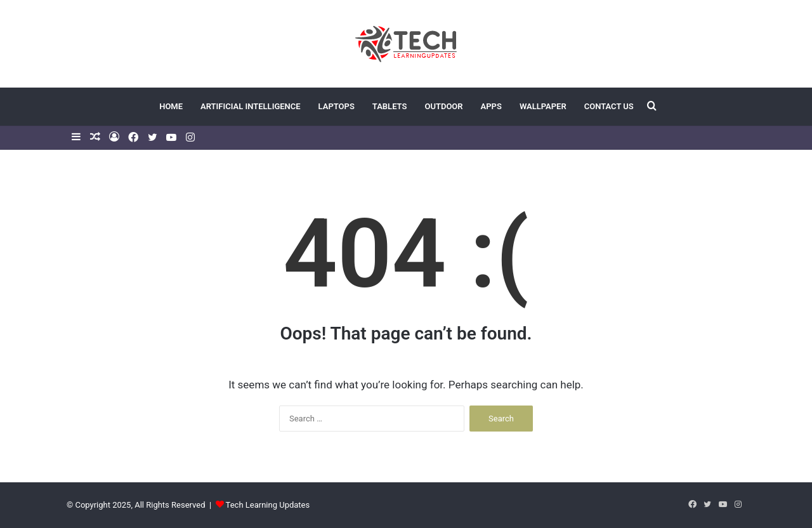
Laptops (337, 106)
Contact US (609, 106)
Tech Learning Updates (268, 505)
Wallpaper (543, 106)
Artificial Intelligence (251, 106)
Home (171, 106)
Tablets (390, 106)
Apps (491, 106)
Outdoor (443, 106)
